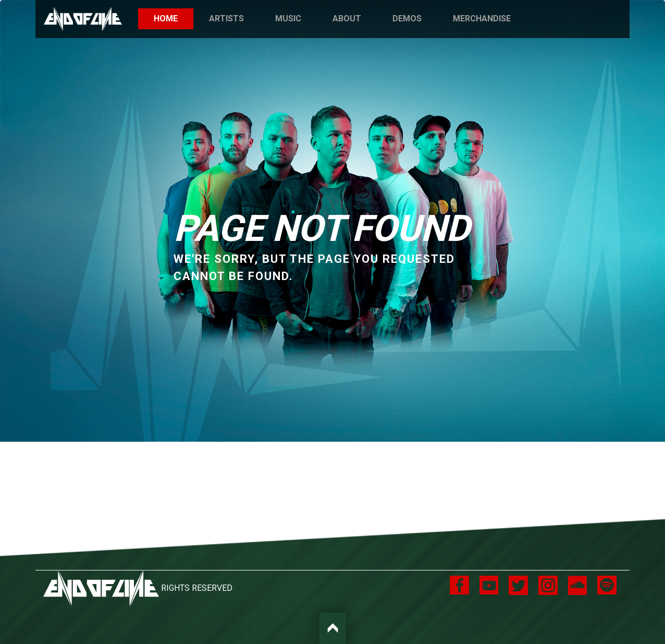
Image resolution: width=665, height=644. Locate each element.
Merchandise (482, 19)
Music (288, 19)
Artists (226, 19)
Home (174, 18)
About (347, 19)
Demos (407, 19)
